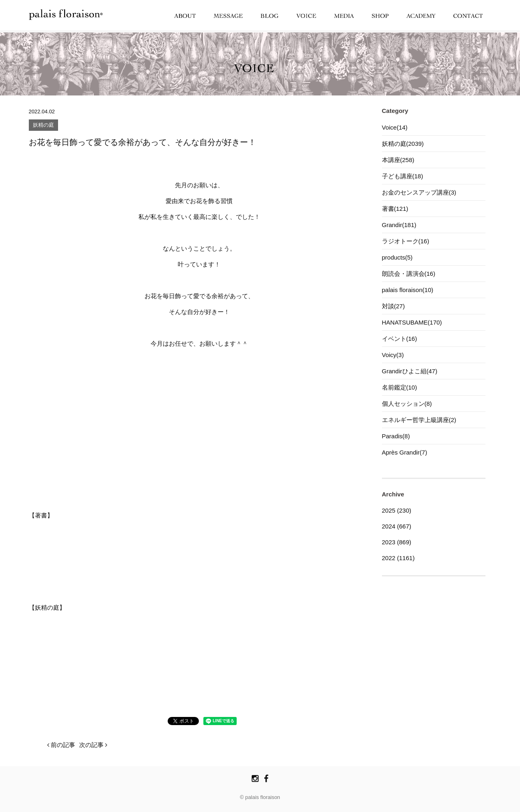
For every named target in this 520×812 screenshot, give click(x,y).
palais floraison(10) (408, 290)
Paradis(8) (396, 436)
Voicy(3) (393, 355)
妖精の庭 (43, 125)
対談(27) (394, 306)
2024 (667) (397, 526)
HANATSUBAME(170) (412, 322)
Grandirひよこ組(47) (410, 371)
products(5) (397, 257)
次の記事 (93, 745)
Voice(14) (395, 127)
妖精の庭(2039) (403, 144)
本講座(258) (398, 160)
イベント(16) (400, 339)
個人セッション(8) (407, 404)
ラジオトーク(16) (406, 241)
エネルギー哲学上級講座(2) (419, 420)
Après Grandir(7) (405, 452)
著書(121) (395, 209)
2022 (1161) (398, 558)
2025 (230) (397, 510)
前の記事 (61, 745)
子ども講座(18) (403, 176)
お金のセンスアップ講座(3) (419, 192)
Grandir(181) (399, 225)
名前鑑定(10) (400, 387)
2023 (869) (397, 542)
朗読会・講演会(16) (409, 274)
